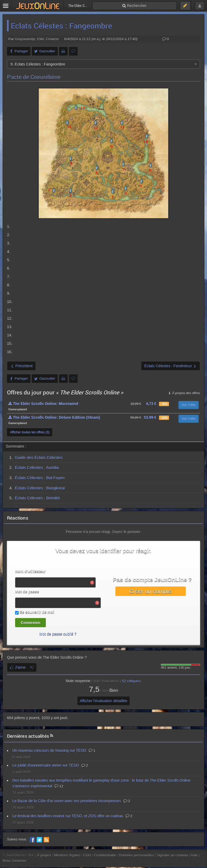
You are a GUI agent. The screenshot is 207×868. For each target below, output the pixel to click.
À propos (44, 855)
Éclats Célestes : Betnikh (37, 498)
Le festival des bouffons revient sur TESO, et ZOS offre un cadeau (68, 816)
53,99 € (150, 417)
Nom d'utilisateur (30, 571)
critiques (131, 681)
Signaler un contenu (172, 855)
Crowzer (52, 39)
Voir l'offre (189, 405)
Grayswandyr (25, 39)
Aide (194, 855)
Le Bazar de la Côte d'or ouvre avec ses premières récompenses (67, 801)
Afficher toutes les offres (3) (30, 432)
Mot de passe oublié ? (58, 634)
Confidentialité (105, 855)
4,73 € (151, 404)
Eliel (41, 39)
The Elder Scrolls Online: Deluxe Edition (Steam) (54, 417)
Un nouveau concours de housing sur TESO (49, 750)
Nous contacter (15, 861)
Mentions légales (67, 855)
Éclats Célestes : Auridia (37, 467)
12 (59, 786)
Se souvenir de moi (37, 612)
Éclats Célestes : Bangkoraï (40, 488)
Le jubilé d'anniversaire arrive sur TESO (46, 765)
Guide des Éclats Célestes (39, 457)
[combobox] (103, 64)
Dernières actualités (28, 736)
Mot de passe (27, 592)
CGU (87, 855)
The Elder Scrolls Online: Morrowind (43, 404)
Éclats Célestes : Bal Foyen (40, 478)
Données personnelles (136, 855)
